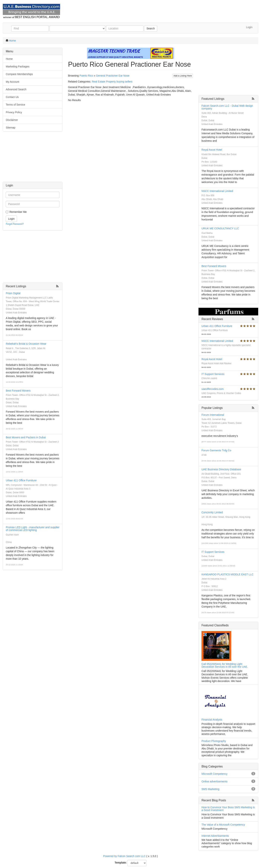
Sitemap (11, 128)
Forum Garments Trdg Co (216, 450)
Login (249, 27)
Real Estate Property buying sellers (112, 82)
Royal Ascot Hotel (212, 150)
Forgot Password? (15, 224)
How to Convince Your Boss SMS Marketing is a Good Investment (228, 809)
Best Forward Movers (18, 391)
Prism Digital (13, 293)
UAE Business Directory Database (221, 469)
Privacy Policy (14, 112)
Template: (121, 863)
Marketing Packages (18, 66)
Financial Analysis (212, 720)
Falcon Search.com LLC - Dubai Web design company (227, 107)
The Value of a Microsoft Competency (223, 825)
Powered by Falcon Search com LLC (124, 856)
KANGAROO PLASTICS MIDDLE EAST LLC (227, 574)
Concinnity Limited (212, 512)
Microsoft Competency (214, 774)
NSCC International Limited (217, 191)
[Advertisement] (33, 158)
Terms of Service (15, 105)
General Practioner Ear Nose (113, 76)
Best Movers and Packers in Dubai (26, 437)
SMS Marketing (210, 789)
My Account (12, 82)
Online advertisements (214, 781)
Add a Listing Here (183, 76)
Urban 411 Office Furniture (21, 480)
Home (12, 41)
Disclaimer (12, 120)
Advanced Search (16, 89)
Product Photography (214, 741)
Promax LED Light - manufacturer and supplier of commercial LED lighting (33, 529)
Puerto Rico (86, 76)
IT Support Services (213, 374)
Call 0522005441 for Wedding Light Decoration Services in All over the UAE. (225, 665)
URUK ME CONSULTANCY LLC (220, 228)
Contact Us (12, 97)
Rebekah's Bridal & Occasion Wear (26, 344)
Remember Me (18, 212)
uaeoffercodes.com (213, 389)
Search (151, 28)
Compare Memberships (19, 74)
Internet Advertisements (215, 836)
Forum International (213, 415)
